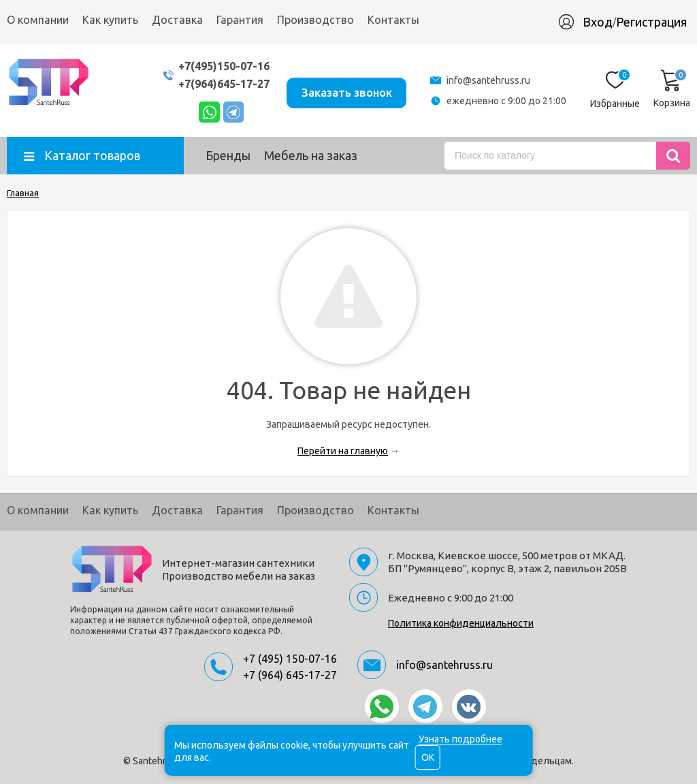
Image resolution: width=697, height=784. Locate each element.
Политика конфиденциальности (461, 623)
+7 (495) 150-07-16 (290, 659)
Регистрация (651, 22)
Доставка (177, 20)
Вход (598, 22)
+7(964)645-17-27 (211, 83)
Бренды (228, 155)
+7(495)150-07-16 (211, 66)
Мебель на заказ (311, 155)
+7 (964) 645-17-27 (290, 675)
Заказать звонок (342, 90)
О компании (38, 20)
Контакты (393, 20)
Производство (315, 20)
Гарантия (240, 20)
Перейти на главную (343, 451)
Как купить (110, 20)
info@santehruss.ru (488, 80)
